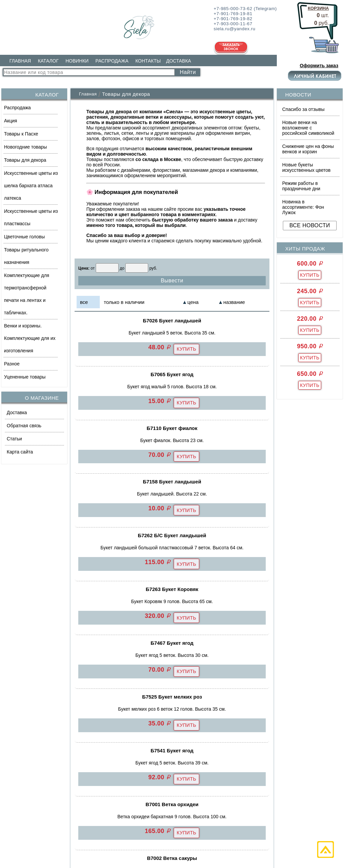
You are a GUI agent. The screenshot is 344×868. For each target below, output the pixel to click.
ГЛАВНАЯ (20, 61)
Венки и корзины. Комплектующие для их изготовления (30, 338)
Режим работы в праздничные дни (301, 186)
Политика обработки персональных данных (68, 847)
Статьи (14, 439)
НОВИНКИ (77, 61)
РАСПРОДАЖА (112, 61)
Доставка (17, 412)
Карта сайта (20, 452)
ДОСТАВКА (178, 61)
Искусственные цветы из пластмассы (31, 217)
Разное (12, 364)
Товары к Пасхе (21, 134)
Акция (11, 121)
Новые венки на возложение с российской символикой (308, 128)
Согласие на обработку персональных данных (176, 847)
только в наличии (124, 302)
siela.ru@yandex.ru (258, 740)
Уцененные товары (25, 377)
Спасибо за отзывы (303, 109)
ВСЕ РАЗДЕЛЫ (146, 759)
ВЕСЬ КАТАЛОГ (35, 791)
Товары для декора (25, 160)
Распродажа (17, 108)
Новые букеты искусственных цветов (306, 167)
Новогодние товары (26, 147)
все (84, 302)
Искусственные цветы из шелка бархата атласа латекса (31, 186)
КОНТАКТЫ (148, 61)
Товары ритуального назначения (26, 256)
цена (193, 302)
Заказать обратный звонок (270, 757)
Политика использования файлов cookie (279, 847)
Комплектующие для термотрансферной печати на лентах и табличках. (27, 294)
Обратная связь (24, 426)
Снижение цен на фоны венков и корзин (308, 149)
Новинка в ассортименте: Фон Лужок (303, 207)
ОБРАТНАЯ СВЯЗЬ (147, 742)
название (234, 302)
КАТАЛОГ (48, 61)
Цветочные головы (24, 237)
